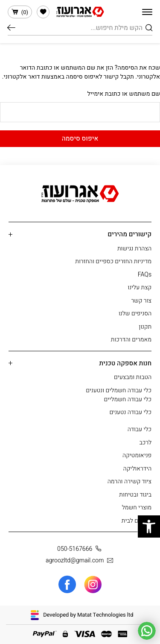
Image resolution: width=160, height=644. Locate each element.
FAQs (145, 275)
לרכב (145, 443)
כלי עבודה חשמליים (128, 399)
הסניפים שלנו (135, 313)
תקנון (145, 327)
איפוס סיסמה (80, 138)
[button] (149, 526)
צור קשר (141, 301)
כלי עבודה (140, 429)
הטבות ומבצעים (133, 377)
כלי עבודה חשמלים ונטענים (119, 390)
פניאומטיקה (137, 455)
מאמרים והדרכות (131, 340)
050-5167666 (81, 549)
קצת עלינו (140, 287)
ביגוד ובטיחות (135, 495)
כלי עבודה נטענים (130, 412)
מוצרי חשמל (137, 507)
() (20, 12)
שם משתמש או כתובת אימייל (124, 94)
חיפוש (11, 28)
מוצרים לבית (137, 521)
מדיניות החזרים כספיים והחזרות (113, 261)
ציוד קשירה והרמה (129, 481)
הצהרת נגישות (134, 248)
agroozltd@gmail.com (81, 560)
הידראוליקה (138, 469)
